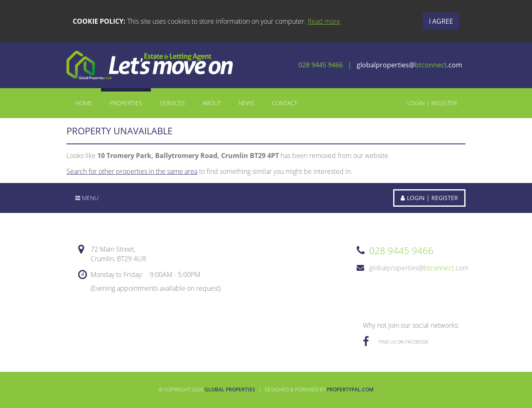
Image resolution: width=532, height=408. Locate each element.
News (246, 103)
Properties (126, 103)
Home (84, 103)
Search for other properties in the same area (132, 171)
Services (172, 103)
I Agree (441, 21)
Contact (284, 103)
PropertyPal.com (350, 389)
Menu (87, 198)
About (212, 103)
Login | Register (432, 103)
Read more (324, 21)
